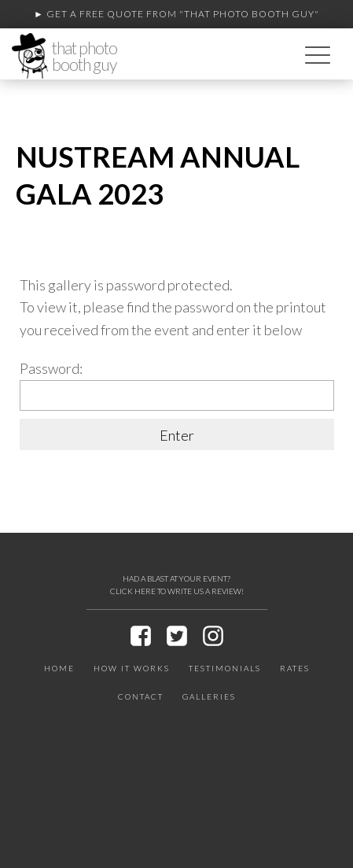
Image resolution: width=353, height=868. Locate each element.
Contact (141, 696)
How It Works (132, 668)
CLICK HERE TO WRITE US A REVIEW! (177, 591)
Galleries (209, 696)
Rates (295, 668)
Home (59, 668)
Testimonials (225, 668)
